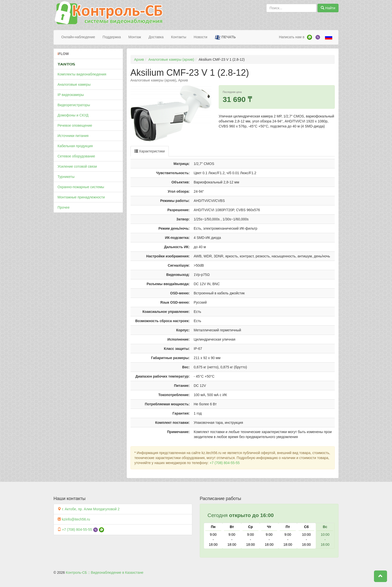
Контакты (178, 37)
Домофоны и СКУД (73, 115)
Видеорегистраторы (74, 105)
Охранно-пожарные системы (81, 187)
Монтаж (135, 37)
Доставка (156, 37)
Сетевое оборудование (76, 156)
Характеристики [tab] (150, 151)
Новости (200, 37)
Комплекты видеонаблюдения (82, 74)
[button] (380, 576)
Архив (139, 59)
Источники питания (73, 136)
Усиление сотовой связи (77, 166)
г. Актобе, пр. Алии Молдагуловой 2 (91, 509)
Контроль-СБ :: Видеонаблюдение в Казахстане (104, 573)
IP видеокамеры (71, 95)
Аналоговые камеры (74, 84)
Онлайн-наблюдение (78, 37)
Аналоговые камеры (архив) (171, 59)
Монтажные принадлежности (81, 197)
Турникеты (66, 177)
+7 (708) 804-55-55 (224, 463)
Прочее (63, 207)
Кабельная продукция (75, 146)
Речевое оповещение (75, 125)
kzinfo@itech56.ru (76, 519)
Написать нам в (292, 37)
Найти (328, 8)
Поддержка (112, 37)
